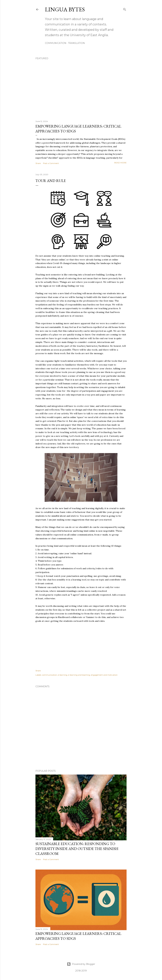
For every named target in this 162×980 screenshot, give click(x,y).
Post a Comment (51, 163)
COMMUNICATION (56, 43)
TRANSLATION (76, 43)
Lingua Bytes (65, 9)
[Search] (125, 9)
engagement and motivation (104, 675)
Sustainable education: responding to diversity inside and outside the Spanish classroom (77, 849)
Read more (120, 163)
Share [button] (38, 163)
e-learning (63, 675)
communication (50, 675)
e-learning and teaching (79, 675)
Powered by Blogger (81, 964)
